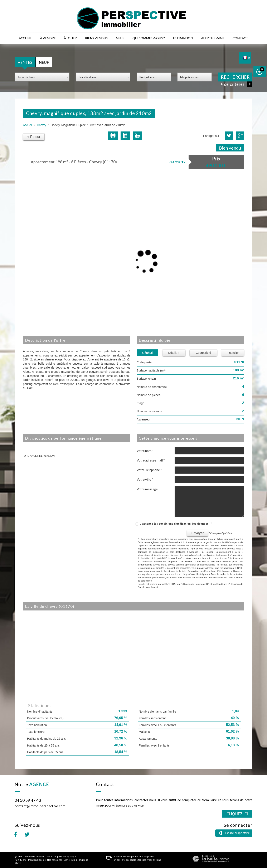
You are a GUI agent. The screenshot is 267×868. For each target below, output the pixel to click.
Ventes (25, 62)
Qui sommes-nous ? (149, 38)
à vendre (48, 38)
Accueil (25, 38)
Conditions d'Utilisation (228, 584)
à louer (70, 38)
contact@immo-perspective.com (40, 806)
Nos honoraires (55, 860)
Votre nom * (145, 451)
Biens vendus (96, 38)
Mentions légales (37, 860)
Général (147, 353)
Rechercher (235, 77)
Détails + (174, 353)
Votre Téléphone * (149, 470)
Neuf (120, 38)
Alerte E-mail (213, 38)
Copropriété (203, 353)
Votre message (147, 489)
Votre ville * (145, 479)
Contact (240, 38)
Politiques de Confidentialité (195, 584)
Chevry (42, 125)
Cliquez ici (237, 814)
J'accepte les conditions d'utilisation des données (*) (176, 524)
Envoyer (197, 533)
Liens (67, 860)
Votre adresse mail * (151, 460)
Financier (233, 353)
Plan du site (21, 860)
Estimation (183, 38)
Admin (74, 860)
